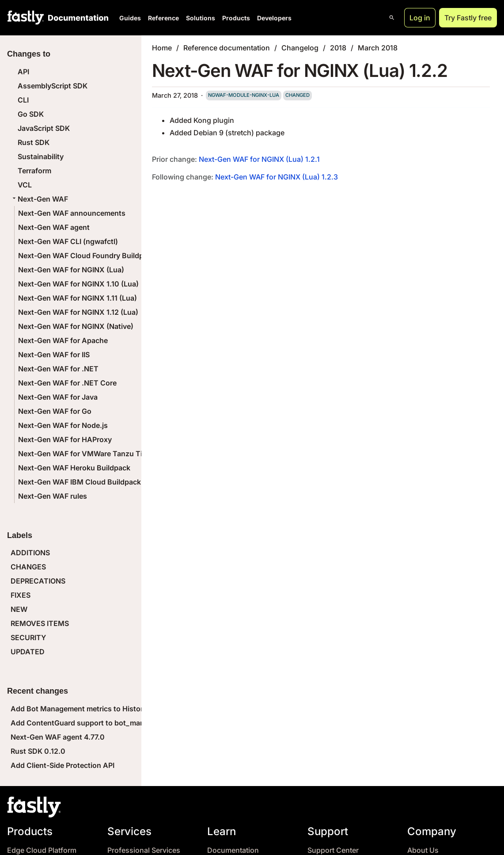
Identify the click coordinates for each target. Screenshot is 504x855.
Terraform (34, 171)
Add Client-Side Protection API (63, 765)
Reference (163, 18)
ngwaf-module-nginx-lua (244, 95)
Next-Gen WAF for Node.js (63, 425)
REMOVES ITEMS (40, 623)
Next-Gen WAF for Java (58, 397)
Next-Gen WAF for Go (55, 411)
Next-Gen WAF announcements (72, 213)
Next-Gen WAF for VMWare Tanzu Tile (83, 454)
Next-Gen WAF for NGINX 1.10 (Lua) (78, 284)
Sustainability (41, 156)
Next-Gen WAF (39, 199)
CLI (23, 100)
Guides (130, 18)
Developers (274, 18)
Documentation (233, 850)
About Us (423, 850)
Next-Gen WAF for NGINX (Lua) (71, 270)
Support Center (333, 850)
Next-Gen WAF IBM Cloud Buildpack (80, 482)
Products (236, 18)
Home (162, 48)
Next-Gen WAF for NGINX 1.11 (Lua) (78, 298)
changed (297, 95)
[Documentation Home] (76, 18)
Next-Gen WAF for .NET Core (67, 383)
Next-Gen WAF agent (54, 227)
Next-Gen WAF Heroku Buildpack (74, 468)
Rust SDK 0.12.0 (38, 751)
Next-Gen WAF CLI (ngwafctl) (68, 241)
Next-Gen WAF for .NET (58, 369)
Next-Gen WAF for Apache (63, 340)
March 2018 (378, 48)
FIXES (21, 595)
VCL (25, 185)
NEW (19, 609)
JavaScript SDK (44, 128)
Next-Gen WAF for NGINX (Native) (76, 326)
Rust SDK (34, 142)
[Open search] (392, 18)
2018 (338, 48)
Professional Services (144, 850)
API (23, 72)
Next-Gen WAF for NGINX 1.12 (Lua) (78, 312)
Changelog (300, 48)
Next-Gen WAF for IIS (54, 355)
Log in (420, 18)
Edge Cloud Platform (42, 850)
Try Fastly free (468, 18)
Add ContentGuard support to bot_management (92, 723)
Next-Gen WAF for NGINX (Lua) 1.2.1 (259, 159)
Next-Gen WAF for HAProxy (65, 439)
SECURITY (28, 637)
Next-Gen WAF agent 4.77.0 (58, 737)
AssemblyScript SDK (53, 86)
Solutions (201, 18)
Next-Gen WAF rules (53, 496)
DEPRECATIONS (38, 581)
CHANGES (28, 567)
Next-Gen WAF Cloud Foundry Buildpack (87, 256)
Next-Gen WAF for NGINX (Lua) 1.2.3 (277, 177)
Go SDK (31, 114)
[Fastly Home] (26, 18)
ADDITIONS (30, 553)
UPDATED (28, 652)
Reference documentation (227, 48)
